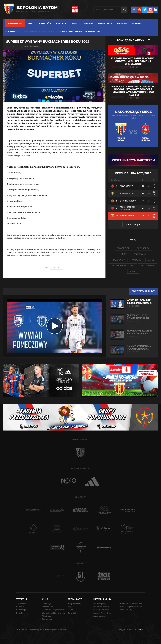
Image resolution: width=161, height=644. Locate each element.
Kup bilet (61, 23)
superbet (56, 267)
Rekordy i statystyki (101, 610)
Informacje (46, 604)
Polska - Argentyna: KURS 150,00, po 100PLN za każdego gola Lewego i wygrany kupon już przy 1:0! (133, 91)
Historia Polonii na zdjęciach (130, 604)
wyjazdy (136, 260)
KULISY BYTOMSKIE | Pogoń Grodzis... (132, 349)
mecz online (148, 266)
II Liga (70, 607)
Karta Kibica (73, 613)
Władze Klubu (48, 607)
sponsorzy (143, 248)
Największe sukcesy (101, 607)
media (140, 630)
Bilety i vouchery (74, 604)
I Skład (70, 610)
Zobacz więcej (133, 225)
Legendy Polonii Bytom (103, 613)
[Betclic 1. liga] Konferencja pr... (132, 318)
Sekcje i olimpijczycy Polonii (130, 607)
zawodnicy (119, 260)
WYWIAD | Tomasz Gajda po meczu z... (132, 303)
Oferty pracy (47, 619)
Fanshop (122, 23)
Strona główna (29, 32)
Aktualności (15, 23)
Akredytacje (47, 616)
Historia (88, 23)
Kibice (75, 23)
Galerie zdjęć (21, 610)
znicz (151, 260)
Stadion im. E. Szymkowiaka (53, 610)
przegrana (140, 254)
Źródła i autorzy (125, 610)
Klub (30, 23)
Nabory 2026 (105, 23)
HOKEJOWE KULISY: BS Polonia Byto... (132, 333)
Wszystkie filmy (144, 291)
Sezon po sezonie (100, 616)
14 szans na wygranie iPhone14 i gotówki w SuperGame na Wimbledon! (133, 61)
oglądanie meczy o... (123, 266)
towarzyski (124, 248)
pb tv (124, 254)
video (133, 271)
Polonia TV (21, 607)
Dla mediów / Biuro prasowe (53, 613)
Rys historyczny (100, 604)
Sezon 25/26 (45, 23)
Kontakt (137, 23)
